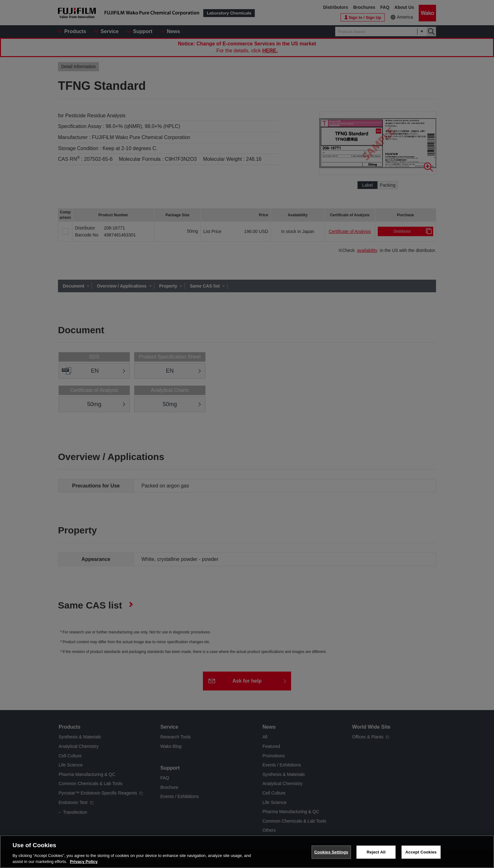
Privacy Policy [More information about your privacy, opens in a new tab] (84, 862)
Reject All (376, 852)
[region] (247, 852)
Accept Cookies (421, 852)
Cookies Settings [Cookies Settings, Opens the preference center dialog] (331, 852)
